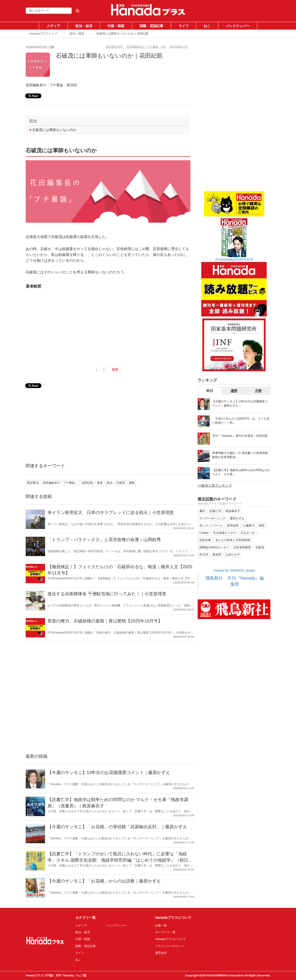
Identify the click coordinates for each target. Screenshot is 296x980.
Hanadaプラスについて (171, 939)
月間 (258, 391)
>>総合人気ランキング (215, 485)
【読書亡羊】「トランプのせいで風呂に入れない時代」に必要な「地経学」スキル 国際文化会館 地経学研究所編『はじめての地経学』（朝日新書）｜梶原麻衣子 (120, 860)
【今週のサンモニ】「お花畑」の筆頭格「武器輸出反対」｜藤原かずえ (117, 827)
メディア (53, 26)
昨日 (210, 391)
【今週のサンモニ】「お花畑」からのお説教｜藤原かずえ (104, 881)
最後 (115, 369)
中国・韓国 (116, 26)
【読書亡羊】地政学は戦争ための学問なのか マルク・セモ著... (241, 472)
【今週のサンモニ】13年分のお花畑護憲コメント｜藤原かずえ (109, 773)
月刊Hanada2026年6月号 (234, 260)
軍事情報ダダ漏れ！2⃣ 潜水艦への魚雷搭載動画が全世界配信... (240, 455)
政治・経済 (84, 26)
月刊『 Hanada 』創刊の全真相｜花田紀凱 (240, 436)
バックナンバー (238, 26)
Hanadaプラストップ (43, 34)
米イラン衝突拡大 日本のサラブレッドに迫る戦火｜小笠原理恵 (111, 513)
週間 (234, 391)
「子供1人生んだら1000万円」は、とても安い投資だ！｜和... (241, 421)
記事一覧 (161, 926)
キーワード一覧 (165, 932)
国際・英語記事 (151, 26)
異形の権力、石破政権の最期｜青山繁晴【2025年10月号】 (105, 621)
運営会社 (161, 953)
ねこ (207, 26)
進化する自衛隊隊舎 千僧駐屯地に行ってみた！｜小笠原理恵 (107, 594)
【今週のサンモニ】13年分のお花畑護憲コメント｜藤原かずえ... (240, 403)
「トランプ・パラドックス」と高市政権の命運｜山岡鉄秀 (104, 540)
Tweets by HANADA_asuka (234, 570)
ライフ (184, 26)
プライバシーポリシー (170, 946)
